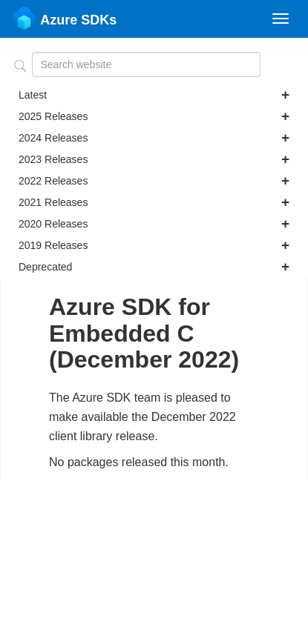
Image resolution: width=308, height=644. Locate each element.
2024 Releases (154, 138)
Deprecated (154, 267)
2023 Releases (154, 159)
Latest (154, 95)
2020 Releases (154, 224)
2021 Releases (154, 202)
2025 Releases (154, 116)
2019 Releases (154, 245)
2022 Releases (154, 181)
